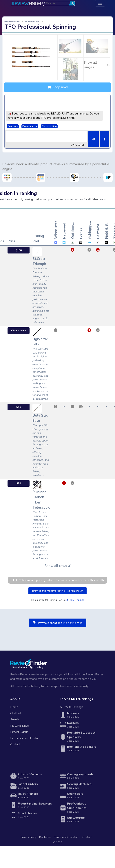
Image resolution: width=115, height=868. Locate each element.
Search (15, 719)
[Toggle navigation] (100, 3)
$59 (19, 483)
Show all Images (97, 65)
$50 (19, 407)
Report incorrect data (24, 738)
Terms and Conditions (67, 837)
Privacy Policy (29, 837)
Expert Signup (19, 732)
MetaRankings (20, 726)
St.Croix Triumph (75, 600)
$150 (19, 250)
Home (14, 707)
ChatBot (16, 713)
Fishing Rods (32, 22)
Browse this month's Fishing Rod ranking (57, 591)
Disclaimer (45, 837)
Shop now (58, 87)
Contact (15, 744)
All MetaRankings (71, 707)
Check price (19, 331)
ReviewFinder (12, 22)
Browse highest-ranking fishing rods (58, 623)
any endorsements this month (85, 580)
